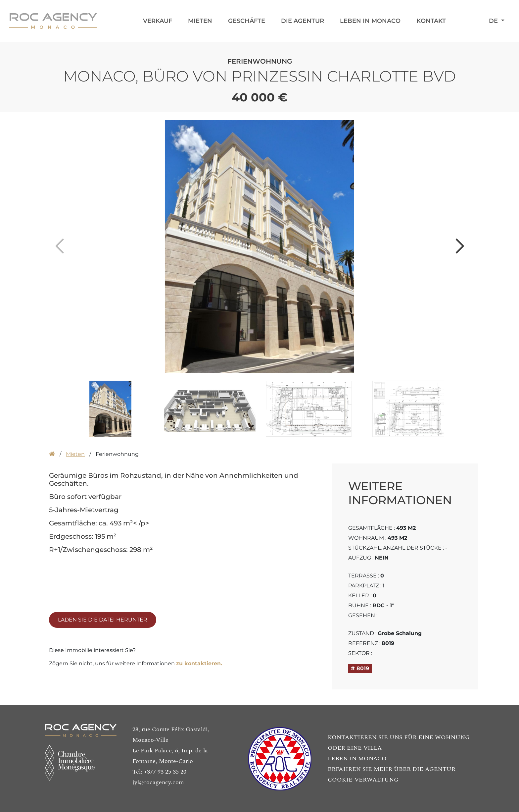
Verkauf (158, 21)
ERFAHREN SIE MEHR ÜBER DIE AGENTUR (392, 769)
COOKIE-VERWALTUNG (363, 780)
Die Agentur (303, 21)
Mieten (200, 21)
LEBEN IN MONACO (357, 758)
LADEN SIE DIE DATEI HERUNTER (103, 620)
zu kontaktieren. (199, 663)
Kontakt (431, 21)
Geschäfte (247, 21)
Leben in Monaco (370, 21)
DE (494, 21)
